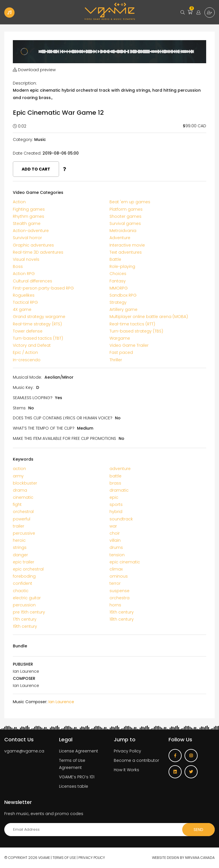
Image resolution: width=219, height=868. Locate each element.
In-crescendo (27, 360)
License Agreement (79, 751)
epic (114, 497)
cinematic (23, 497)
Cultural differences (33, 281)
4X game (22, 309)
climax (116, 569)
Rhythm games (29, 216)
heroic (19, 540)
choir (115, 533)
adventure (120, 469)
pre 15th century (29, 612)
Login (198, 13)
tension (117, 555)
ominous (119, 576)
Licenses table (74, 786)
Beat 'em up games (130, 202)
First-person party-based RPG (43, 288)
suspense (119, 591)
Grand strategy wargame (39, 317)
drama (20, 490)
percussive (24, 533)
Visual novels (26, 259)
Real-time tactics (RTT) (132, 324)
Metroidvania (123, 231)
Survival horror (27, 238)
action (19, 469)
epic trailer (24, 562)
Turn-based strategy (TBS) (136, 331)
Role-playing (122, 266)
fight (17, 504)
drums (116, 547)
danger (20, 555)
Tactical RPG (25, 302)
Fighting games (29, 209)
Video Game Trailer (129, 345)
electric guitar (27, 598)
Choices (118, 274)
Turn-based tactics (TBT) (38, 338)
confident (23, 583)
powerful (22, 519)
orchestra (119, 598)
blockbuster (25, 483)
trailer (19, 526)
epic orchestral (28, 569)
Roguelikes (24, 295)
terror (115, 583)
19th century (25, 626)
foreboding (24, 576)
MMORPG (119, 288)
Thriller (116, 360)
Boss (18, 266)
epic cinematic (125, 562)
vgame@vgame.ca (24, 751)
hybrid (116, 512)
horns (115, 605)
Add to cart (36, 169)
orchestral (23, 512)
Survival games (125, 223)
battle (115, 476)
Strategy (118, 302)
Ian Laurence (61, 702)
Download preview (34, 70)
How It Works (126, 770)
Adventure (120, 238)
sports (116, 504)
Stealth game (27, 223)
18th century (122, 619)
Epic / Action (25, 352)
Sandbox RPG (123, 295)
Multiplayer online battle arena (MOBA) (149, 317)
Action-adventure (31, 231)
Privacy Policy (127, 751)
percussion (24, 605)
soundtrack (121, 519)
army (18, 476)
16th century (122, 612)
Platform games (126, 209)
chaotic (21, 591)
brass (115, 483)
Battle (115, 259)
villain (115, 540)
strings (20, 547)
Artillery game (123, 309)
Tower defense (28, 331)
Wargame (120, 338)
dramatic (119, 490)
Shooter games (125, 216)
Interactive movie (127, 245)
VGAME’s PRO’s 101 (77, 777)
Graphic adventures (33, 245)
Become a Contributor (9, 13)
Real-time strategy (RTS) (37, 324)
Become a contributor (136, 760)
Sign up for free (210, 13)
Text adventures (126, 252)
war (113, 526)
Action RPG (24, 274)
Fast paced (121, 352)
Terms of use (64, 858)
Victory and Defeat (32, 345)
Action (19, 202)
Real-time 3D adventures (38, 252)
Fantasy (118, 281)
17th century (25, 619)
